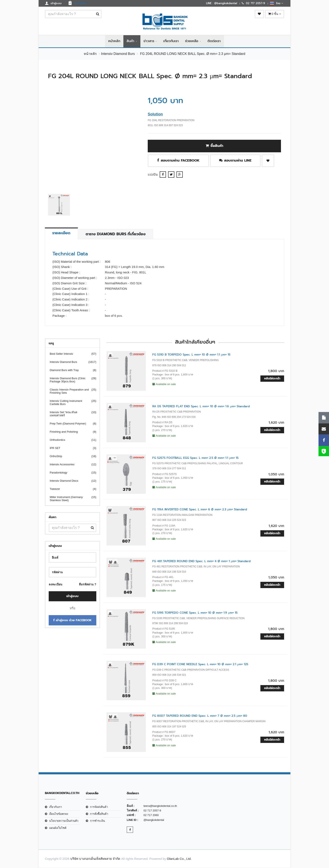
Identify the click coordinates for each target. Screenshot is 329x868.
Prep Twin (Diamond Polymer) (70, 424)
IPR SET (70, 448)
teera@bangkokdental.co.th (160, 806)
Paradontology (70, 473)
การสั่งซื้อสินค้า (99, 814)
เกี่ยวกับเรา (171, 41)
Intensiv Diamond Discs (70, 481)
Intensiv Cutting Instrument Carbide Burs (70, 403)
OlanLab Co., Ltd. (179, 859)
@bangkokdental (154, 820)
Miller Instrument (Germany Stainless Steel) (70, 499)
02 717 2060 (151, 815)
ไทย (276, 3)
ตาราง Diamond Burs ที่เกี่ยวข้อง (116, 234)
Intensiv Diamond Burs (118, 54)
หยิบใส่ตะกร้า (272, 378)
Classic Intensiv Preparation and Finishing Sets (70, 391)
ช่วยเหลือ (192, 41)
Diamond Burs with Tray (70, 370)
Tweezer (70, 489)
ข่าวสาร (149, 41)
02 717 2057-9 (152, 811)
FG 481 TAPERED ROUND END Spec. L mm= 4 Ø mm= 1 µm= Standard (201, 561)
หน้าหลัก (114, 41)
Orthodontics (70, 440)
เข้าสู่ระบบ (72, 596)
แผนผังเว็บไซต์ (58, 828)
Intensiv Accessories (70, 465)
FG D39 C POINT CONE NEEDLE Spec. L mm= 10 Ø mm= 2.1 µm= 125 (200, 664)
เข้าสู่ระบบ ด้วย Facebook (72, 620)
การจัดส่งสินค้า (99, 807)
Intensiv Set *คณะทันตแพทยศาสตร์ (70, 414)
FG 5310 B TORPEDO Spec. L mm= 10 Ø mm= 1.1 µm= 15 (191, 355)
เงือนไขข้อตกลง (59, 814)
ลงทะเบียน (55, 585)
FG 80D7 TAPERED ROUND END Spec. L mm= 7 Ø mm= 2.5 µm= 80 (200, 716)
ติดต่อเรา (214, 41)
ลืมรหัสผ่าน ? (87, 585)
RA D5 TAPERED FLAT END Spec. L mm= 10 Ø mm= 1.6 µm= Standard (201, 406)
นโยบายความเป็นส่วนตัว (64, 821)
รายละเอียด (62, 233)
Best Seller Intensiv (70, 354)
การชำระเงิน (97, 821)
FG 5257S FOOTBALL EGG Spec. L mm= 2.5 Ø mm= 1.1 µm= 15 (195, 458)
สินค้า (130, 41)
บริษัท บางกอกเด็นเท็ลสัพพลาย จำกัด (95, 859)
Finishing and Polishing (70, 432)
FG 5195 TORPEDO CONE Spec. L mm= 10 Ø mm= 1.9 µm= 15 (195, 613)
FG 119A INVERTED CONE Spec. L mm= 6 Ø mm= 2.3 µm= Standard (200, 510)
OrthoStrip (70, 456)
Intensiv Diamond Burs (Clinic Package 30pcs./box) (70, 380)
